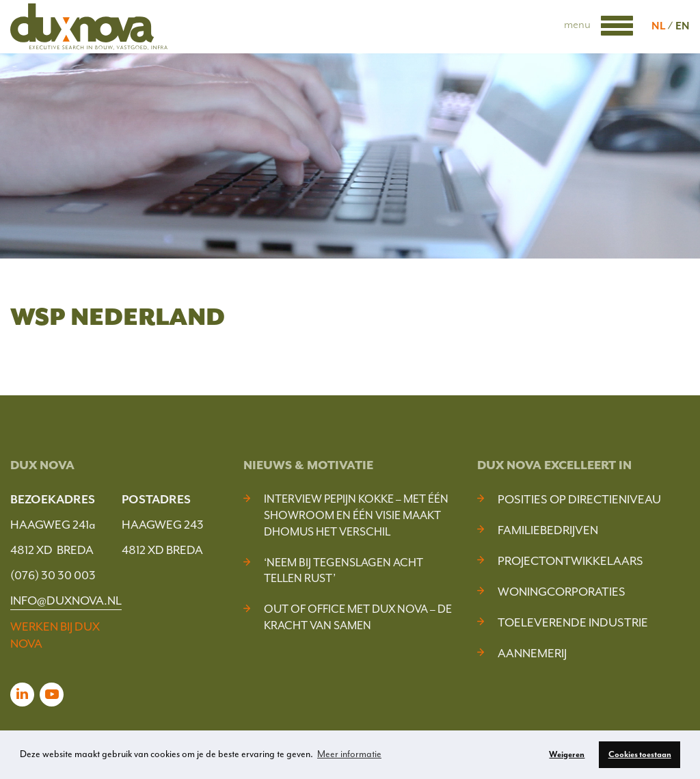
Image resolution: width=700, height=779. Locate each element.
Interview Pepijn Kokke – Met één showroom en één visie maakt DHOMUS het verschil (356, 515)
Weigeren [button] (567, 754)
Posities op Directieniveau (579, 499)
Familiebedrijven (548, 530)
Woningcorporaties (562, 592)
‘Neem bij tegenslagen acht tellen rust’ (344, 571)
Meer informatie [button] (349, 754)
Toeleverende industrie (573, 622)
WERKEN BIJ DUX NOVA (55, 635)
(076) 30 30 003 (53, 575)
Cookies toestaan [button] (640, 754)
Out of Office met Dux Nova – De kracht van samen (358, 617)
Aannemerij (532, 653)
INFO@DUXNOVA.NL (66, 600)
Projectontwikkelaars (570, 561)
